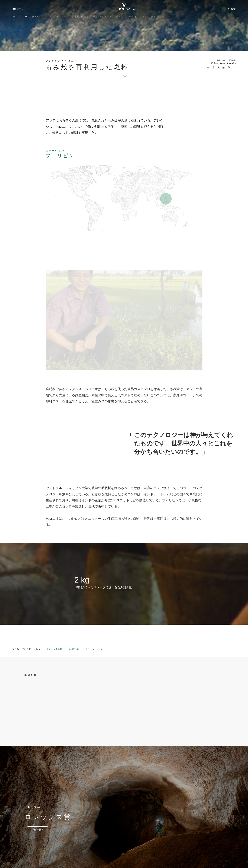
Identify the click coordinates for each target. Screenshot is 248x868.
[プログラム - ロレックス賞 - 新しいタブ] (38, 830)
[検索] (231, 9)
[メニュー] (19, 9)
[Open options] (124, 320)
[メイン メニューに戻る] (14, 17)
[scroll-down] (124, 72)
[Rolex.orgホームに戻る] (124, 7)
